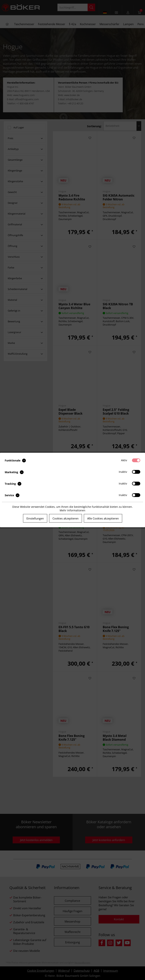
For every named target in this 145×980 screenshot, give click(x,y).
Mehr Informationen (72, 510)
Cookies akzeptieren (66, 518)
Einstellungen (35, 518)
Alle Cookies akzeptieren (103, 518)
